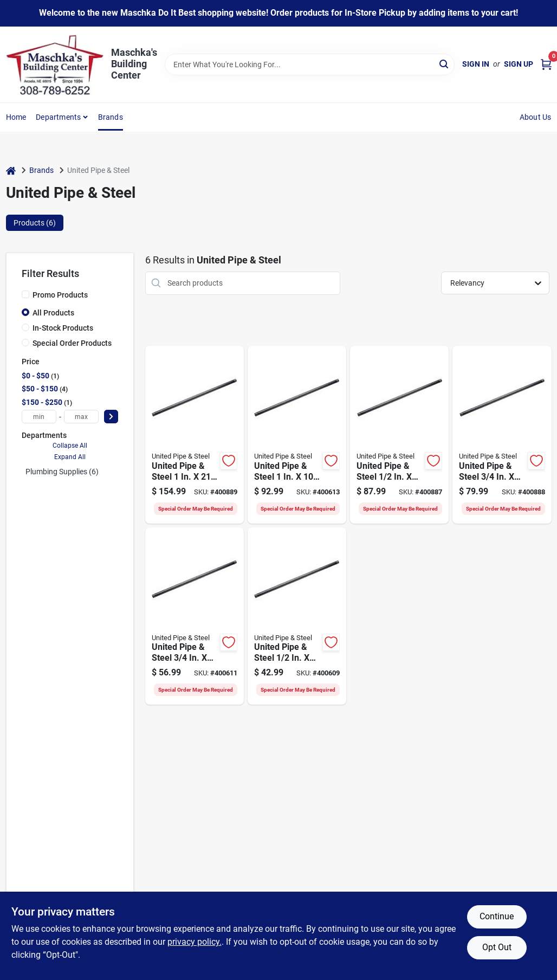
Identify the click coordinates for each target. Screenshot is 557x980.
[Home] (11, 170)
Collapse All (70, 446)
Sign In (476, 64)
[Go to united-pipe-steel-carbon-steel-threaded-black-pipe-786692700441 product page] (195, 435)
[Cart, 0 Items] (546, 64)
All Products (53, 313)
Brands (111, 117)
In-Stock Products (63, 328)
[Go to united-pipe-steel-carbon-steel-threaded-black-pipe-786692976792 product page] (297, 616)
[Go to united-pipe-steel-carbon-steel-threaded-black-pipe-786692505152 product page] (195, 616)
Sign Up (519, 64)
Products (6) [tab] (35, 223)
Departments (58, 117)
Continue (497, 916)
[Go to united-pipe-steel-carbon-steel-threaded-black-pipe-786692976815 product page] (297, 435)
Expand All (70, 457)
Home (16, 117)
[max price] (81, 417)
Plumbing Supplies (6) (62, 472)
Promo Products (60, 295)
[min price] (39, 417)
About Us (536, 117)
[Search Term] (310, 65)
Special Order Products (72, 343)
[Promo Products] (25, 294)
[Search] (445, 64)
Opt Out (497, 947)
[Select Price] (111, 417)
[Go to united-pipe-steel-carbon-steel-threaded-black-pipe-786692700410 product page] (399, 435)
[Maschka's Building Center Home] (55, 65)
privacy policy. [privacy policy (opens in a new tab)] (195, 942)
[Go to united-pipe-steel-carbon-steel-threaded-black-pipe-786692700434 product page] (502, 435)
